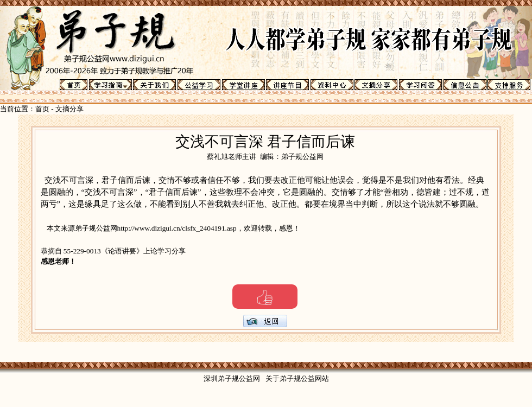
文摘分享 (69, 109)
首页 (42, 109)
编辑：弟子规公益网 (292, 157)
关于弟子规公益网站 (297, 379)
